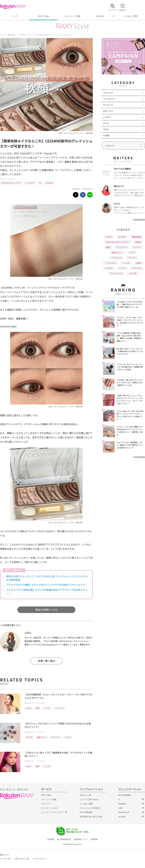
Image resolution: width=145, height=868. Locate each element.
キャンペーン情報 (72, 16)
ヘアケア (107, 117)
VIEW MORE (139, 220)
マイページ (46, 804)
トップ (14, 16)
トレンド (47, 708)
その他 (106, 135)
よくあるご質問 (130, 16)
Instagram (122, 804)
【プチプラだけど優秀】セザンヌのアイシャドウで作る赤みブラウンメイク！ (47, 585)
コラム (106, 129)
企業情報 (51, 839)
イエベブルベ (59, 708)
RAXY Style (43, 16)
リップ (132, 252)
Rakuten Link (124, 812)
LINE (120, 808)
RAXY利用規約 (86, 812)
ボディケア (108, 111)
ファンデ (122, 268)
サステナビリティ (40, 859)
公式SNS (100, 16)
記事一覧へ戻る (46, 661)
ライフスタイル (116, 273)
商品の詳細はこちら (46, 610)
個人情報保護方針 (64, 839)
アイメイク (11, 179)
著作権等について (81, 839)
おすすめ (29, 737)
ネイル (106, 123)
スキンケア (108, 93)
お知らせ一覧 (85, 795)
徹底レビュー (42, 737)
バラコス (68, 737)
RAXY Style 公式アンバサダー (11, 183)
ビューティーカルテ (50, 808)
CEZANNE (49, 183)
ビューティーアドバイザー (52, 812)
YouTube (122, 817)
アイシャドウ (30, 183)
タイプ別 (133, 273)
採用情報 (94, 839)
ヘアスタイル (116, 258)
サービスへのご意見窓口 (90, 808)
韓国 (37, 708)
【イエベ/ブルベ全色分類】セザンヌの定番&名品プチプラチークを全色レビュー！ (47, 592)
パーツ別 (126, 263)
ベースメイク (109, 99)
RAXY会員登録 (124, 795)
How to (29, 708)
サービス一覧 (5, 859)
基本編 (138, 242)
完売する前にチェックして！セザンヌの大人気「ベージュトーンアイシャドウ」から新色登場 (47, 578)
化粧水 (139, 263)
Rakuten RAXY (13, 7)
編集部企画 (136, 237)
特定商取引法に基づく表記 (91, 817)
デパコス (109, 268)
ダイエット (137, 268)
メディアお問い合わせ (89, 799)
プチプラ (132, 258)
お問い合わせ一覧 (22, 859)
